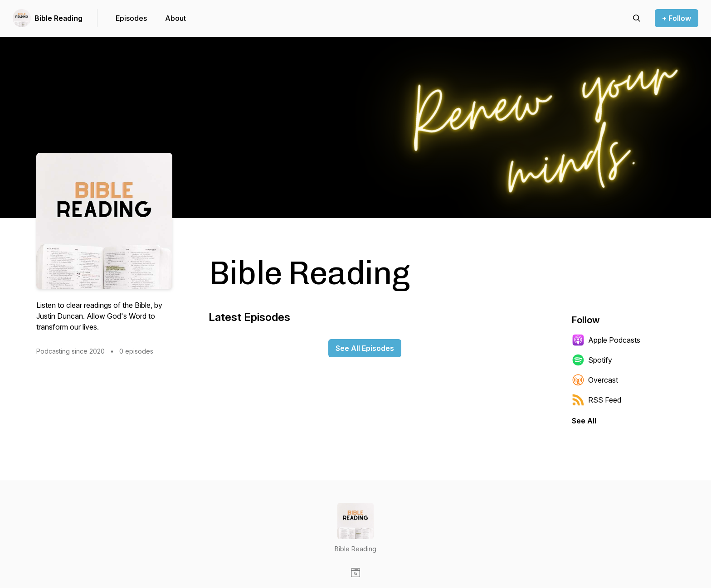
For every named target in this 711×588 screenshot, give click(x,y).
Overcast (595, 380)
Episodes (131, 18)
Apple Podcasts (606, 340)
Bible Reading (58, 18)
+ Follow (677, 18)
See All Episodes (365, 348)
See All (584, 421)
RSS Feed (597, 400)
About (175, 18)
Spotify (592, 360)
